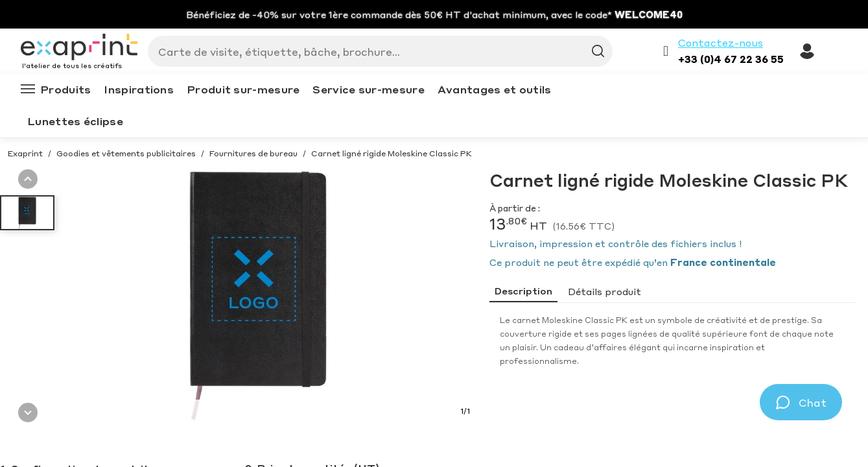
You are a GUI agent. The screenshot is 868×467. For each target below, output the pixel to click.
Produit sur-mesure (243, 89)
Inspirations (139, 89)
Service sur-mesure (368, 89)
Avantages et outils (495, 89)
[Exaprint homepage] (79, 48)
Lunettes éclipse (75, 121)
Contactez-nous (721, 43)
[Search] (375, 51)
